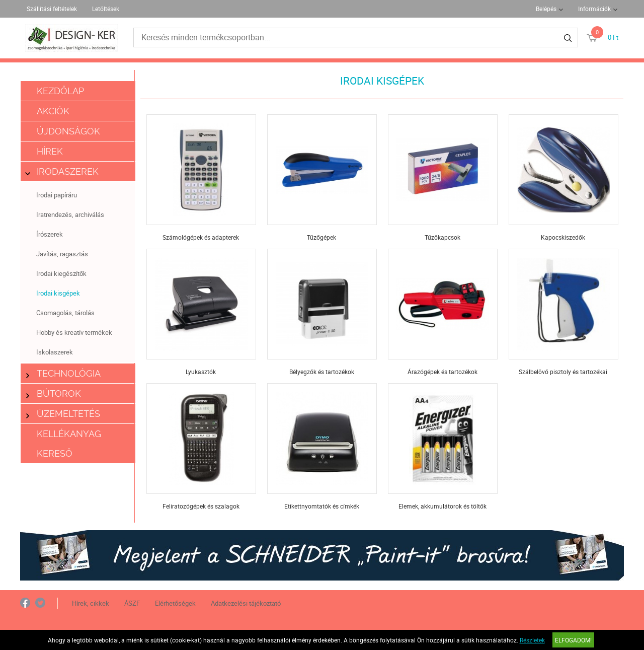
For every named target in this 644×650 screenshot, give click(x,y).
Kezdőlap (60, 91)
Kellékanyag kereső (69, 444)
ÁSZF (132, 603)
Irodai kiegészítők (61, 273)
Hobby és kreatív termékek (74, 332)
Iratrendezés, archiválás (70, 214)
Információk (594, 9)
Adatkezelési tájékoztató (246, 603)
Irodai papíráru (57, 195)
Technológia (63, 373)
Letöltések (106, 9)
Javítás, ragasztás (62, 254)
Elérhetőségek (175, 603)
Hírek (50, 151)
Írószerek (50, 234)
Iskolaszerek (55, 352)
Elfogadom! (573, 640)
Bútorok (54, 393)
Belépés (546, 9)
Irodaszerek (62, 171)
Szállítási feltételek (52, 9)
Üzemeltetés (63, 414)
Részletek (532, 640)
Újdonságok (68, 131)
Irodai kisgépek (58, 293)
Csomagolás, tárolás (65, 313)
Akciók (53, 111)
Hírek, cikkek (91, 603)
